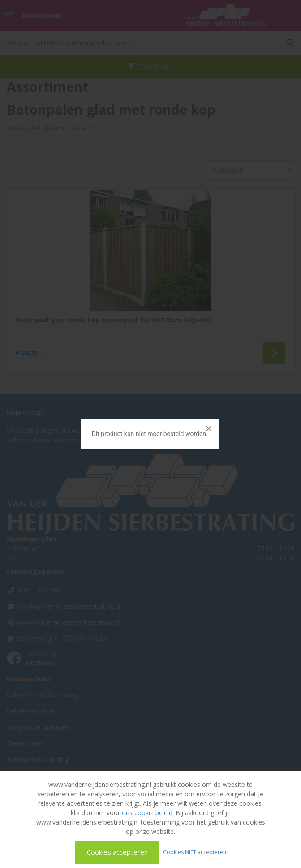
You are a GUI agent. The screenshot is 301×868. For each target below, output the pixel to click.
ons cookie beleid (147, 813)
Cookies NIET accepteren (195, 852)
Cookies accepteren (117, 852)
